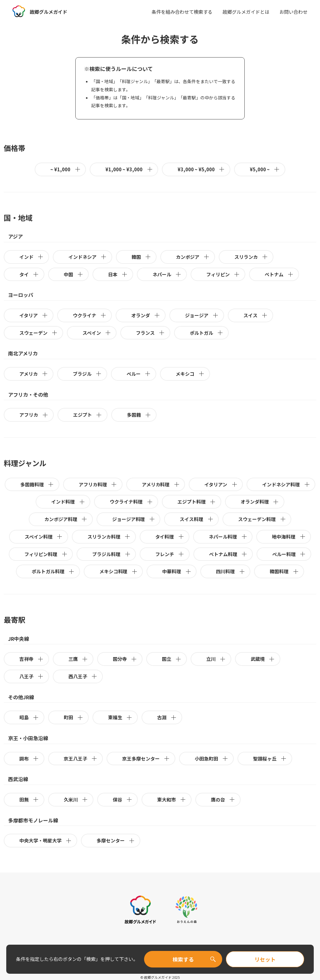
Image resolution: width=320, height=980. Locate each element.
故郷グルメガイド (50, 12)
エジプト (88, 415)
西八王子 (83, 676)
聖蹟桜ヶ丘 (270, 759)
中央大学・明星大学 (46, 840)
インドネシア (88, 257)
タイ (29, 274)
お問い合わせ (293, 12)
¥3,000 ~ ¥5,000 (201, 169)
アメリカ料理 (161, 484)
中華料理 (177, 571)
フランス (150, 333)
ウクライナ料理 (131, 502)
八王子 (32, 676)
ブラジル (87, 374)
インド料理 (68, 502)
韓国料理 (284, 571)
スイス (256, 315)
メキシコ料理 (119, 571)
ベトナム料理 (228, 554)
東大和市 (172, 799)
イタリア (34, 315)
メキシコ (190, 374)
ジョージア (202, 315)
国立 (172, 659)
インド (32, 257)
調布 (29, 759)
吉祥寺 (32, 659)
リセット (265, 959)
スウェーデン (39, 333)
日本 (118, 274)
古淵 (167, 717)
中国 (74, 274)
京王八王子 (81, 759)
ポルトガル (207, 333)
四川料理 (230, 571)
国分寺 (125, 659)
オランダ (146, 315)
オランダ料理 (260, 502)
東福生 (120, 717)
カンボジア (193, 257)
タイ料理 (170, 537)
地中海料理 (289, 537)
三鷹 (78, 659)
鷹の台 (223, 799)
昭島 (29, 717)
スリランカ (251, 257)
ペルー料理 (289, 554)
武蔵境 (263, 659)
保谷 (123, 799)
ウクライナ (90, 315)
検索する (183, 959)
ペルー (139, 374)
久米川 (76, 799)
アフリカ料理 (98, 484)
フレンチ (170, 554)
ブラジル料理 (111, 554)
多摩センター (116, 840)
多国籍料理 (37, 484)
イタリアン (221, 484)
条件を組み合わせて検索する (182, 12)
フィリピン (223, 274)
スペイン (97, 333)
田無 (29, 799)
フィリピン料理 (46, 554)
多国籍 (139, 415)
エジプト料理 (197, 502)
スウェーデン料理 (262, 519)
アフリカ (34, 415)
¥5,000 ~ (265, 169)
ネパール (167, 274)
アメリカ (34, 374)
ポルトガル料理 (53, 571)
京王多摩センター (146, 759)
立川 (216, 659)
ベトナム (279, 274)
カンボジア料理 (66, 519)
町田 (74, 717)
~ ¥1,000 (65, 169)
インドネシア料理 (286, 484)
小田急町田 (212, 759)
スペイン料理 (44, 537)
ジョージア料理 (134, 519)
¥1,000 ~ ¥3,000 (129, 169)
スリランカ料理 (109, 537)
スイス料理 (197, 519)
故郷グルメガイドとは (246, 12)
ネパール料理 (228, 537)
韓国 (141, 257)
